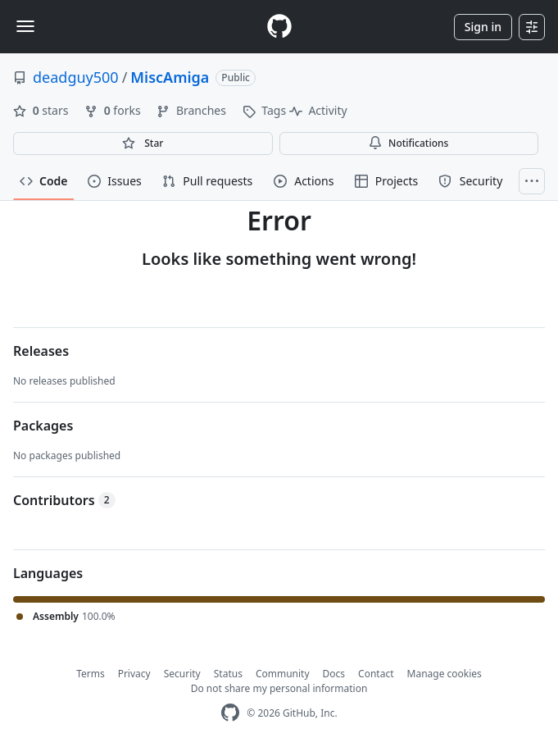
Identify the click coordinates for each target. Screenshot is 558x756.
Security (182, 674)
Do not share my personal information (279, 688)
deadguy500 (76, 77)
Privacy (134, 674)
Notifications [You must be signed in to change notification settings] (408, 143)
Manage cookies (445, 674)
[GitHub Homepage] (230, 713)
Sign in (483, 27)
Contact (376, 674)
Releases (41, 351)
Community (283, 674)
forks (114, 110)
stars (42, 110)
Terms (91, 674)
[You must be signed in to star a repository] (143, 143)
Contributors (64, 500)
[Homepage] (279, 27)
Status (228, 674)
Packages (43, 426)
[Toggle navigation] (25, 26)
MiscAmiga (170, 77)
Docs (334, 674)
